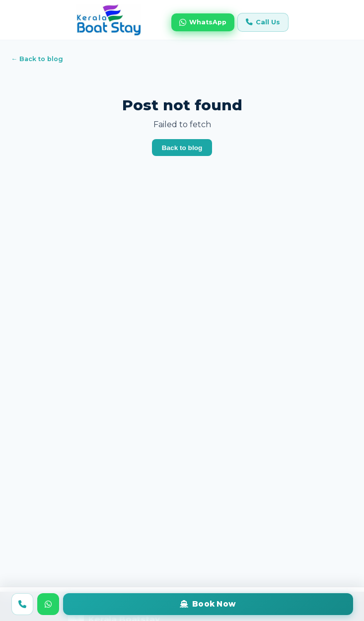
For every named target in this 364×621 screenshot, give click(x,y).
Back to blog (182, 148)
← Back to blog (37, 59)
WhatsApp (203, 22)
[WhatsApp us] (48, 604)
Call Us (263, 22)
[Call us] (22, 604)
